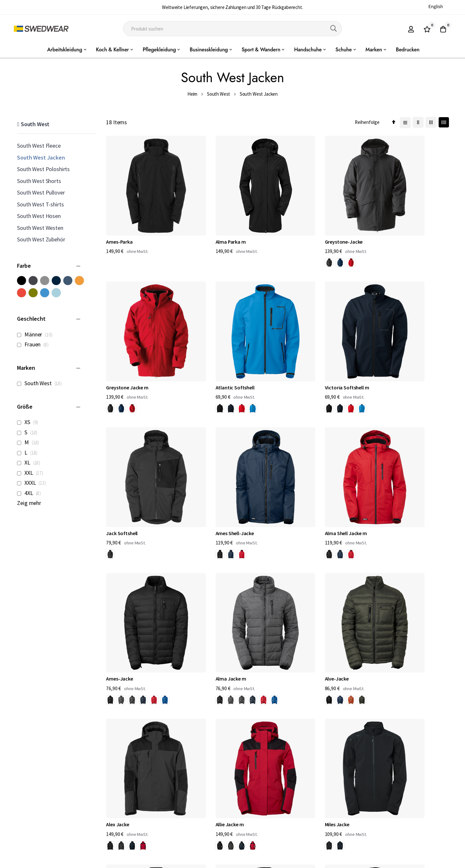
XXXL (33, 483)
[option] (288, 244)
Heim (192, 94)
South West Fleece (39, 146)
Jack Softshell (299, 349)
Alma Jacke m (299, 476)
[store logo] (41, 29)
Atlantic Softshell (125, 349)
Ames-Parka (119, 222)
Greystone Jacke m (393, 222)
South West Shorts (39, 181)
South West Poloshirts (43, 169)
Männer (36, 334)
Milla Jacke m (387, 603)
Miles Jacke (296, 603)
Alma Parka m (210, 222)
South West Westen (40, 228)
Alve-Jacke (384, 476)
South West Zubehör (41, 239)
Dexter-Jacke (121, 730)
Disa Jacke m (209, 730)
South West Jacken (41, 157)
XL (30, 462)
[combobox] (232, 29)
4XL (31, 493)
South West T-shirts (40, 204)
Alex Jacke (117, 603)
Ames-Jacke (208, 476)
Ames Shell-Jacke (391, 349)
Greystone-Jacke (302, 222)
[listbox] (300, 245)
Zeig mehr (29, 503)
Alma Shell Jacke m (127, 476)
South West (219, 94)
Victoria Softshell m (217, 349)
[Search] (334, 29)
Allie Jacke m (209, 603)
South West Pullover (41, 192)
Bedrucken (408, 50)
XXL (32, 473)
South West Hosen (39, 216)
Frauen (34, 344)
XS (29, 422)
